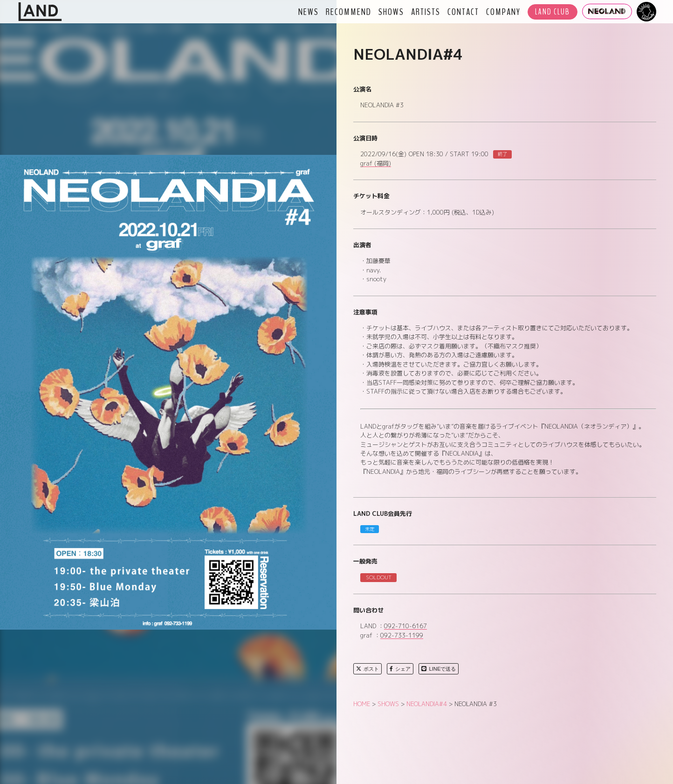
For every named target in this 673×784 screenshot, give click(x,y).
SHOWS (391, 12)
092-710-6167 (405, 626)
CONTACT (463, 12)
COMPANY (503, 12)
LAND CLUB (553, 12)
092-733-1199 (402, 636)
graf (376, 164)
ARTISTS (426, 12)
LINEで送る (439, 669)
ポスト (367, 669)
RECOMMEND (349, 12)
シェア (400, 669)
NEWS (309, 12)
